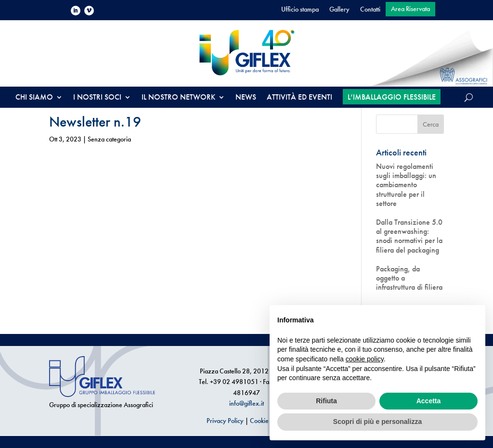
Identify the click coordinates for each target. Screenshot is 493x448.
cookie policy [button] (365, 359)
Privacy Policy (225, 421)
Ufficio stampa (300, 10)
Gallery (339, 10)
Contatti (370, 10)
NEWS (246, 98)
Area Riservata (410, 9)
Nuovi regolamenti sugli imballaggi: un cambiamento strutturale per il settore (406, 185)
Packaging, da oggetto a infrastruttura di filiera (409, 278)
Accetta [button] (429, 401)
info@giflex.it (246, 403)
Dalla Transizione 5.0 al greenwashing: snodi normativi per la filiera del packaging (409, 236)
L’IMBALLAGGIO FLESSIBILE (392, 97)
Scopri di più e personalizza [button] (377, 422)
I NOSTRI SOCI (97, 98)
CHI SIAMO (34, 98)
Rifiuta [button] (326, 401)
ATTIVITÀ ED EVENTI (299, 98)
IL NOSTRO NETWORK (178, 98)
